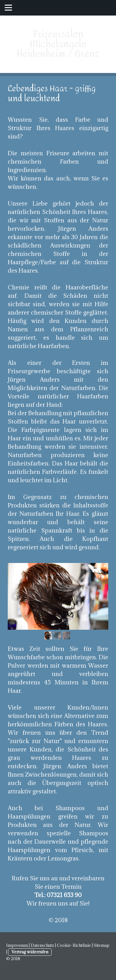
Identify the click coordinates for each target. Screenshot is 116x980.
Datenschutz (42, 945)
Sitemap (102, 945)
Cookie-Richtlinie (74, 945)
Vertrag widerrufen (30, 952)
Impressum (17, 945)
